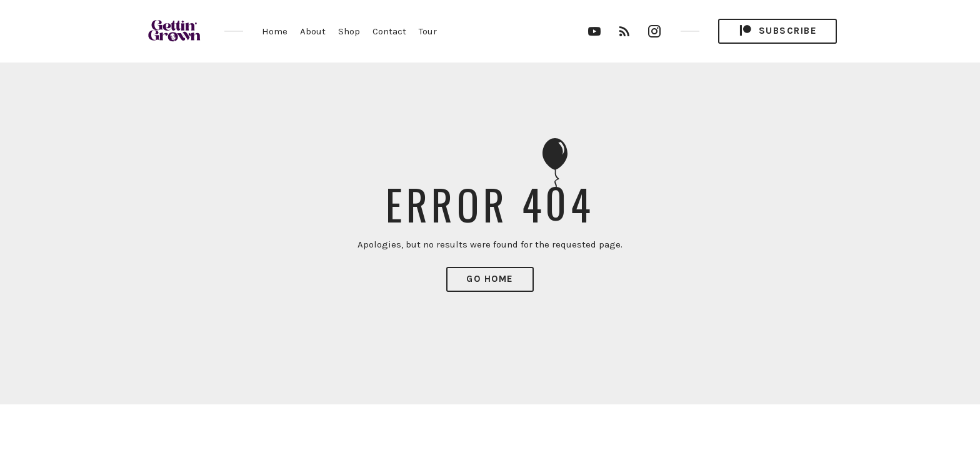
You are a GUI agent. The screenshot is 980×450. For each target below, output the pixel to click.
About (313, 31)
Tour (428, 31)
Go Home (490, 279)
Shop (349, 31)
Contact (389, 31)
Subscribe (777, 31)
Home (275, 31)
